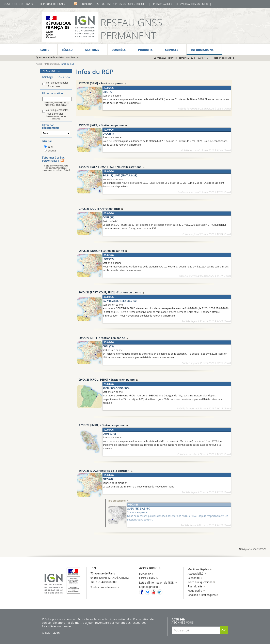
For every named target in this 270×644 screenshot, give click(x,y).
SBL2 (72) (132, 301)
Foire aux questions (200, 582)
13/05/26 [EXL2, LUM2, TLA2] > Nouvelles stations (110, 167)
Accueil (39, 64)
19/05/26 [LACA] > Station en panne (101, 125)
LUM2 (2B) (120, 175)
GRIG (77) (108, 92)
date (50, 147)
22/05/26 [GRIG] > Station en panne (101, 83)
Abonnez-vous (183, 623)
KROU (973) (109, 388)
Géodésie (145, 574)
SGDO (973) (123, 388)
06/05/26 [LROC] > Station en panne (101, 251)
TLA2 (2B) (132, 175)
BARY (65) (108, 301)
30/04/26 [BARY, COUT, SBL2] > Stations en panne (110, 292)
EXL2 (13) (108, 175)
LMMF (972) (109, 434)
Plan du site (195, 586)
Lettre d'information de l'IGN (157, 583)
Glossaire (194, 578)
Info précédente (117, 501)
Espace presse (149, 587)
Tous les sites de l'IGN (16, 4)
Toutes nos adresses (104, 587)
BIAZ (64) (108, 479)
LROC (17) (108, 259)
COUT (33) (108, 217)
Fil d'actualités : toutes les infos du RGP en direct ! (112, 4)
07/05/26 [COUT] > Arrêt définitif (99, 209)
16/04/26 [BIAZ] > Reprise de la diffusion (104, 471)
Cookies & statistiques (202, 595)
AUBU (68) (133, 509)
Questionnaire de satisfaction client (56, 57)
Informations (52, 64)
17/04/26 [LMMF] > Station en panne (102, 425)
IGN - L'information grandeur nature (70, 27)
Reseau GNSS (131, 23)
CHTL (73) (108, 346)
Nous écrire (195, 591)
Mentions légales (198, 569)
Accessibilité (196, 574)
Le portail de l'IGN (51, 4)
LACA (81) (108, 134)
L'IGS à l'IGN (147, 578)
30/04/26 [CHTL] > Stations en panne (102, 338)
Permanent (128, 35)
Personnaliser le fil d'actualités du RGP (179, 4)
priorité (52, 150)
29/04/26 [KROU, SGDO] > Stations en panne (107, 380)
